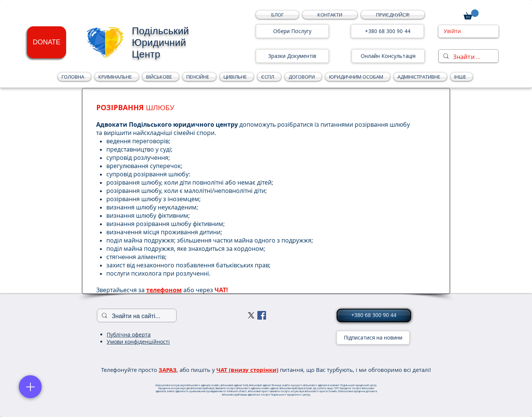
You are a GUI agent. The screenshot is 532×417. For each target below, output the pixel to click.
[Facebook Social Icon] (262, 315)
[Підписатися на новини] (373, 338)
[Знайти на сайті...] (468, 57)
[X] (251, 315)
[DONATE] (47, 42)
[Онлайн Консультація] (388, 56)
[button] (392, 15)
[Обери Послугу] (292, 31)
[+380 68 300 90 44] (387, 31)
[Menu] (30, 387)
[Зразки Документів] (292, 56)
